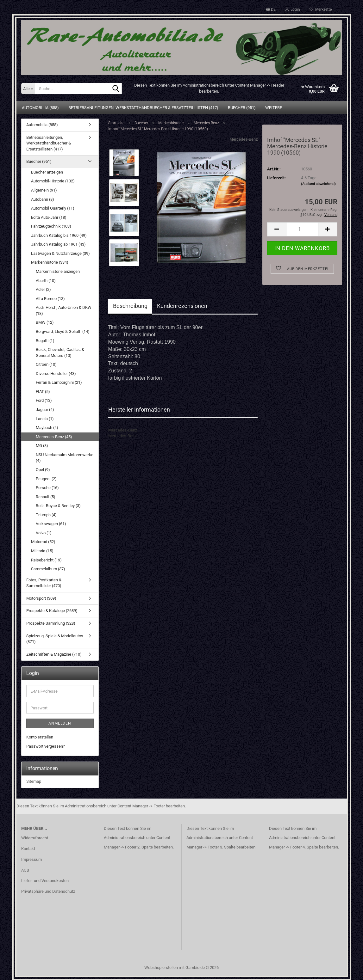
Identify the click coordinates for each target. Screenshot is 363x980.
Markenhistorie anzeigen (58, 271)
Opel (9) (43, 470)
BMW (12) (45, 322)
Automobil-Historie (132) (53, 181)
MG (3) (42, 446)
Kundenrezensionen (182, 306)
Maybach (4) (47, 428)
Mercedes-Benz (244, 139)
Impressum (31, 859)
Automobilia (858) (40, 108)
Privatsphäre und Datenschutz (48, 891)
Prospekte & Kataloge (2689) (52, 611)
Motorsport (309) (41, 598)
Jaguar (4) (45, 410)
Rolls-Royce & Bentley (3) (58, 506)
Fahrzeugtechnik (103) (51, 226)
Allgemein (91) (44, 190)
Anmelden (60, 723)
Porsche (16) (47, 488)
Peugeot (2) (46, 479)
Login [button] (293, 9)
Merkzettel (321, 9)
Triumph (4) (46, 515)
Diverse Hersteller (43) (56, 374)
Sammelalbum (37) (48, 569)
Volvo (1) (44, 533)
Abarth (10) (46, 281)
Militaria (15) (42, 551)
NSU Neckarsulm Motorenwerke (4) (65, 458)
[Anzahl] (302, 229)
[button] (271, 9)
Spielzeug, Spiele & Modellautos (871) (55, 639)
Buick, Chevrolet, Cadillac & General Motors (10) (60, 352)
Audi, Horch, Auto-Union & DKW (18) (64, 310)
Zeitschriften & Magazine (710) (54, 654)
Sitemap (34, 781)
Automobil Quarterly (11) (53, 208)
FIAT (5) (43, 392)
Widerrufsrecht (35, 838)
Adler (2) (43, 289)
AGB (25, 870)
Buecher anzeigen (47, 172)
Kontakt (28, 849)
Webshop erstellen (161, 968)
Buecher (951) (242, 108)
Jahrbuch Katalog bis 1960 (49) (59, 235)
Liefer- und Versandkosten (45, 881)
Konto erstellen (40, 737)
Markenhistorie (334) (50, 262)
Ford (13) (44, 400)
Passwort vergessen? (46, 746)
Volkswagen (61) (51, 524)
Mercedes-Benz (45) (54, 437)
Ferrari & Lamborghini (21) (59, 382)
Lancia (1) (45, 419)
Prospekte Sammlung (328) (51, 623)
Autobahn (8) (43, 199)
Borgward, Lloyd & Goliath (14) (63, 331)
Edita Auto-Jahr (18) (49, 217)
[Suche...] (28, 89)
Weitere (274, 108)
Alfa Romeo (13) (50, 299)
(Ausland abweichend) (318, 184)
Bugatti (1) (45, 341)
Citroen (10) (46, 364)
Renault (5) (46, 497)
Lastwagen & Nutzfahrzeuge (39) (60, 253)
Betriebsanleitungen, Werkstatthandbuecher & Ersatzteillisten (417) (143, 108)
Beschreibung (130, 306)
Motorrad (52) (43, 542)
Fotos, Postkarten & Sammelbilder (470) (44, 583)
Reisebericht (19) (46, 560)
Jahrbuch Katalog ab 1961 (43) (58, 244)
